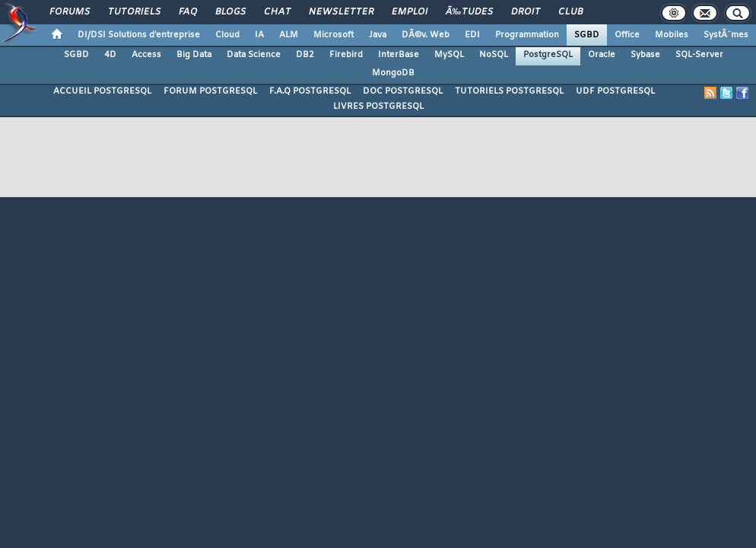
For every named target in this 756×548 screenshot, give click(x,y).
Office (627, 35)
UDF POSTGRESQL (615, 91)
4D (110, 55)
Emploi (410, 12)
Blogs (230, 12)
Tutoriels (134, 12)
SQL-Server (699, 55)
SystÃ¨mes (726, 35)
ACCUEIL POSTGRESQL (102, 91)
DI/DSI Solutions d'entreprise (139, 35)
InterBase (399, 55)
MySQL (449, 55)
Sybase (645, 55)
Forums (70, 12)
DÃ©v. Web (426, 35)
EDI (472, 35)
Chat (277, 12)
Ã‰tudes (469, 12)
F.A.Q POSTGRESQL (310, 91)
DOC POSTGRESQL (403, 91)
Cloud (227, 35)
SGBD (587, 35)
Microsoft (334, 35)
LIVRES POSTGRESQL (378, 107)
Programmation (527, 35)
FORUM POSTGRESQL (210, 91)
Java (378, 35)
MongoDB (393, 73)
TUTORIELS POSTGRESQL (509, 91)
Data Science (254, 55)
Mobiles (672, 35)
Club (570, 12)
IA (259, 35)
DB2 (305, 55)
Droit (526, 12)
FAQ (188, 12)
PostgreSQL (548, 55)
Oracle (602, 55)
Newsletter (341, 12)
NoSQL (494, 55)
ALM (289, 35)
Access (146, 55)
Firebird (346, 55)
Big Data (194, 55)
